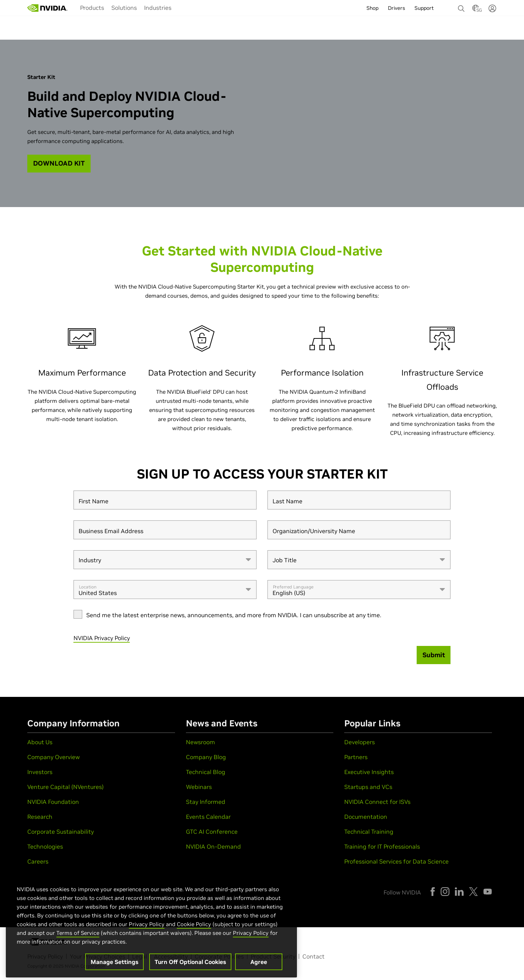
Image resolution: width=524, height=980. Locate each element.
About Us (40, 742)
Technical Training (369, 832)
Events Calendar (208, 817)
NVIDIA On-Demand (213, 846)
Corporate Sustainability (61, 832)
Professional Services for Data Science (396, 861)
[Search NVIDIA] (461, 7)
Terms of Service (78, 943)
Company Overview (53, 757)
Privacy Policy (147, 934)
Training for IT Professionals (382, 846)
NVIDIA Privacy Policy (102, 638)
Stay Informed (206, 802)
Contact (313, 956)
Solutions (124, 8)
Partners (356, 757)
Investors (40, 772)
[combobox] (165, 560)
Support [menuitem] (424, 8)
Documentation (366, 817)
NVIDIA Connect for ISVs (377, 802)
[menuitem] (92, 7)
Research (40, 817)
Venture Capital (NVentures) (65, 787)
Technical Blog (206, 772)
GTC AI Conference (212, 832)
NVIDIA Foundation (53, 802)
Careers (38, 861)
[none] (461, 5)
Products (92, 8)
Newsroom (201, 742)
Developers (360, 742)
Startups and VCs (368, 787)
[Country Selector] (476, 10)
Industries (158, 8)
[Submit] (434, 655)
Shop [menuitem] (372, 8)
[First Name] (165, 500)
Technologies (45, 846)
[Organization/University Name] (359, 530)
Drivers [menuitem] (396, 8)
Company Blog (206, 757)
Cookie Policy (194, 934)
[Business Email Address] (165, 530)
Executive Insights (369, 772)
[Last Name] (359, 500)
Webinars (199, 787)
